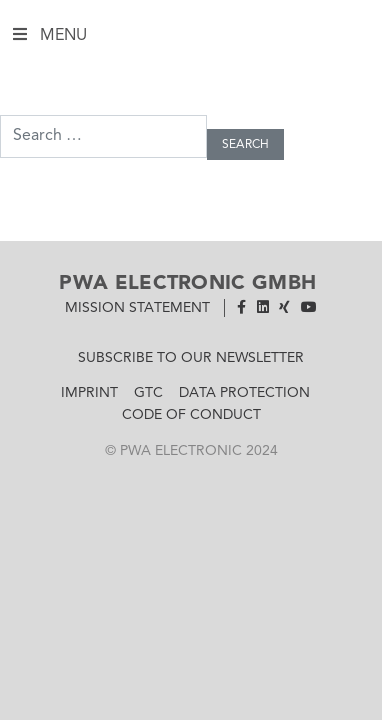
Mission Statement (137, 308)
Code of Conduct (191, 415)
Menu (188, 38)
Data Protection (244, 393)
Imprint (89, 393)
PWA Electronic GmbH (187, 284)
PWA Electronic (181, 451)
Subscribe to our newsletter (191, 358)
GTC (148, 393)
